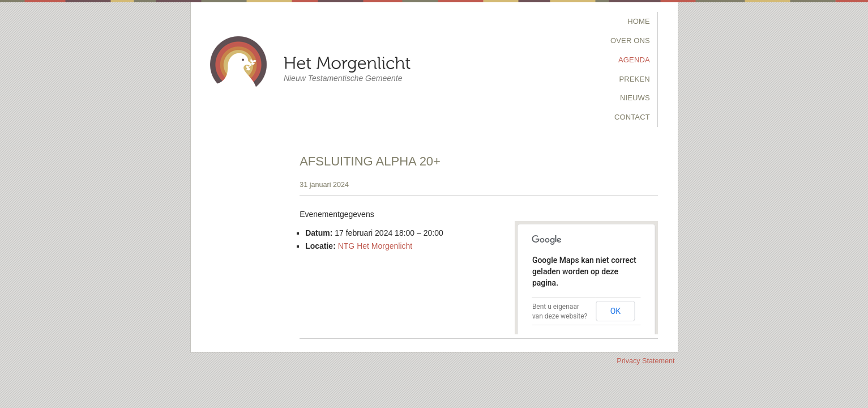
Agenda (634, 60)
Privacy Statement (645, 361)
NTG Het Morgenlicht (375, 246)
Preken (634, 79)
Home (639, 21)
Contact (632, 117)
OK (615, 311)
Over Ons (630, 41)
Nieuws (635, 98)
